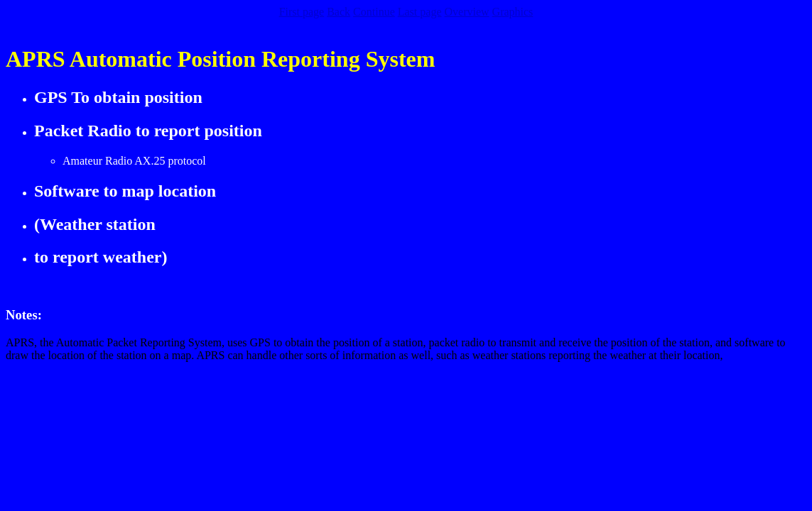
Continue (374, 12)
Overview (466, 12)
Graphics (513, 12)
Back (339, 12)
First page (302, 12)
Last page (420, 12)
